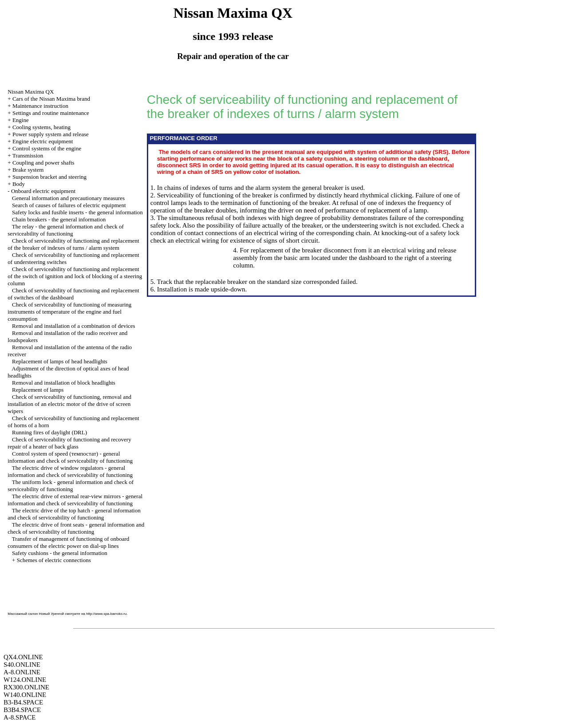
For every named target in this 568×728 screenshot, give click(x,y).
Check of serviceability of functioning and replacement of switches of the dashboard (73, 294)
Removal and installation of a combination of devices (74, 326)
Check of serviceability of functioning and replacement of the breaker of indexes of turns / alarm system (73, 244)
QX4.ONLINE (23, 657)
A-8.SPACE (20, 717)
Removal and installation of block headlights (64, 383)
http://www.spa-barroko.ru (106, 614)
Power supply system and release (51, 134)
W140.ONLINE (25, 695)
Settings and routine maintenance (51, 113)
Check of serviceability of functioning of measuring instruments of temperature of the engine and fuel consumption (69, 312)
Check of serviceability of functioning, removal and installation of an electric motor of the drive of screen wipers (69, 404)
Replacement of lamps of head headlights (60, 361)
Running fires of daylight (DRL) (49, 432)
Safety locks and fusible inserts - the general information (77, 212)
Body (19, 184)
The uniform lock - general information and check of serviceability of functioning (71, 486)
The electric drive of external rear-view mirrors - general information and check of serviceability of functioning (75, 500)
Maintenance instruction (40, 106)
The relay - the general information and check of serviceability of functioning (65, 230)
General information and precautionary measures (68, 198)
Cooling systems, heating (41, 127)
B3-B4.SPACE (23, 702)
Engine (21, 120)
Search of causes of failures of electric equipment (69, 205)
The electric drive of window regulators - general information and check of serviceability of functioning (70, 471)
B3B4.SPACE (22, 710)
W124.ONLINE (25, 680)
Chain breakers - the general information (59, 219)
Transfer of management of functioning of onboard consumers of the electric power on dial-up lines (68, 542)
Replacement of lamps (38, 390)
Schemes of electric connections (54, 560)
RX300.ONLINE (26, 687)
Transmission (28, 155)
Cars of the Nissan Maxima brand (51, 99)
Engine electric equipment (43, 141)
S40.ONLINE (22, 665)
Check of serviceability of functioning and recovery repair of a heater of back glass (69, 443)
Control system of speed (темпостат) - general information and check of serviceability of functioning (70, 457)
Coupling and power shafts (43, 163)
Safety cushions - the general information (60, 553)
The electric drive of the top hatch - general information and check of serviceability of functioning (74, 514)
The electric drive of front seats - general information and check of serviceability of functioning (76, 528)
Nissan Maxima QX (31, 92)
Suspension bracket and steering (49, 177)
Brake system (28, 170)
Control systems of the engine (47, 148)
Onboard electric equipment (43, 191)
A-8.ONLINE (22, 672)
